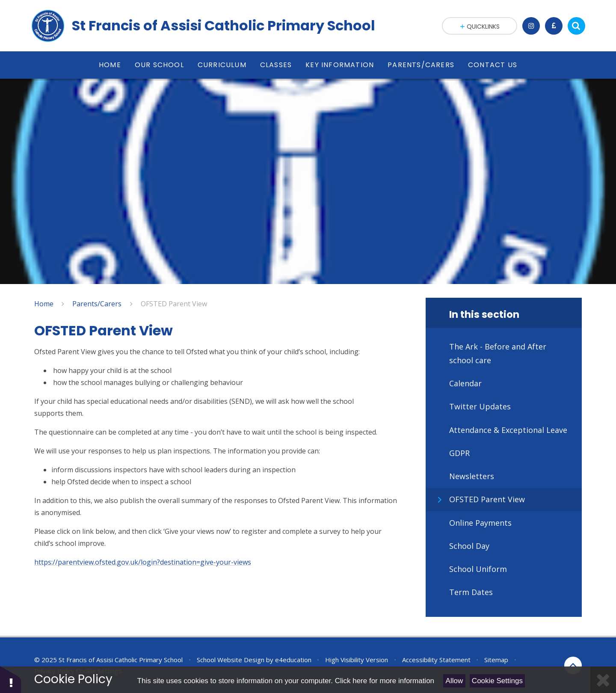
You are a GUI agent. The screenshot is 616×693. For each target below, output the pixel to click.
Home (44, 304)
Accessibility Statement (436, 660)
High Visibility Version (357, 660)
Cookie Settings (497, 681)
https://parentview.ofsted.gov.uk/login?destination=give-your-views (143, 562)
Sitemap (496, 660)
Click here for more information (385, 681)
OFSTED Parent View (174, 304)
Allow (455, 681)
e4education (293, 660)
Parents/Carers (97, 304)
